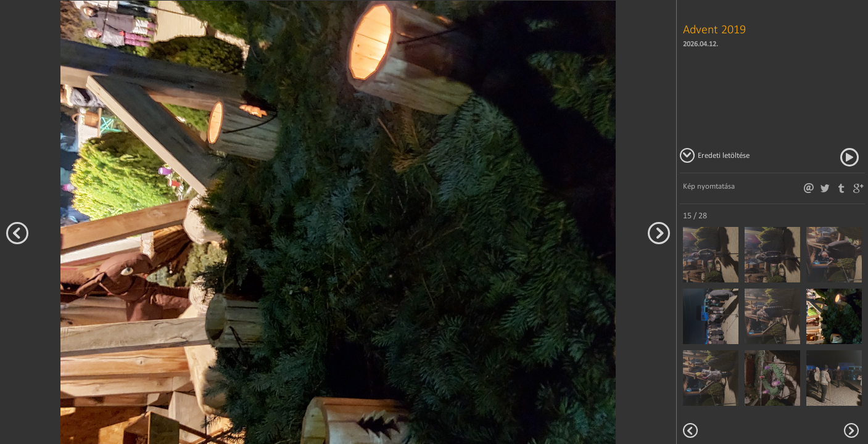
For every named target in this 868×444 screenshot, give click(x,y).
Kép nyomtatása (709, 186)
